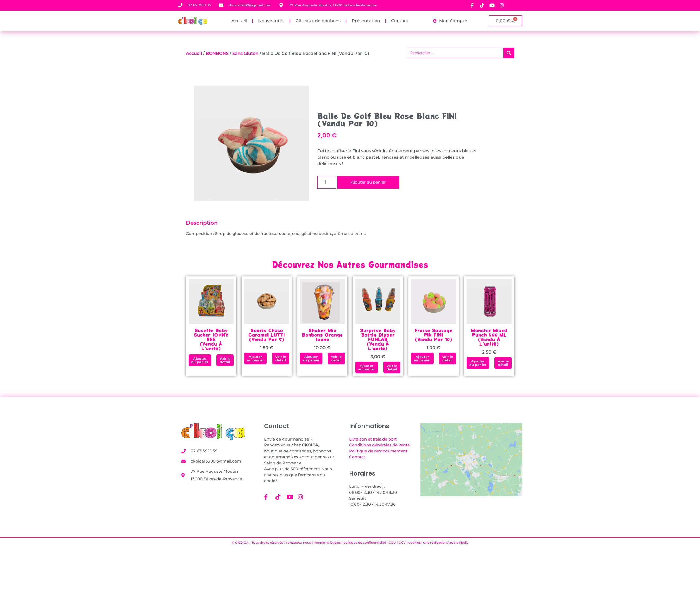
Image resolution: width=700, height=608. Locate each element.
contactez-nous (298, 542)
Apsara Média (458, 542)
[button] (200, 360)
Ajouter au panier (368, 182)
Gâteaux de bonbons (318, 21)
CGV (402, 542)
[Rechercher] (509, 53)
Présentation (366, 21)
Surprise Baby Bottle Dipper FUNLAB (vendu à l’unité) (378, 339)
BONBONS (217, 53)
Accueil (239, 21)
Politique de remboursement (378, 451)
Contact (400, 21)
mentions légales (327, 542)
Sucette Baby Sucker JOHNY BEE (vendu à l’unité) (211, 339)
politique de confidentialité (365, 542)
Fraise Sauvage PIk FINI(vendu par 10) (434, 335)
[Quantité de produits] (327, 182)
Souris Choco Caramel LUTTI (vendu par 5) (267, 335)
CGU (392, 542)
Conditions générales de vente (379, 445)
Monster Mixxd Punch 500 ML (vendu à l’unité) (489, 337)
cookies (414, 542)
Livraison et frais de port (373, 439)
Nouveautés (271, 21)
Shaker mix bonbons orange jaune (322, 335)
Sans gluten (245, 53)
